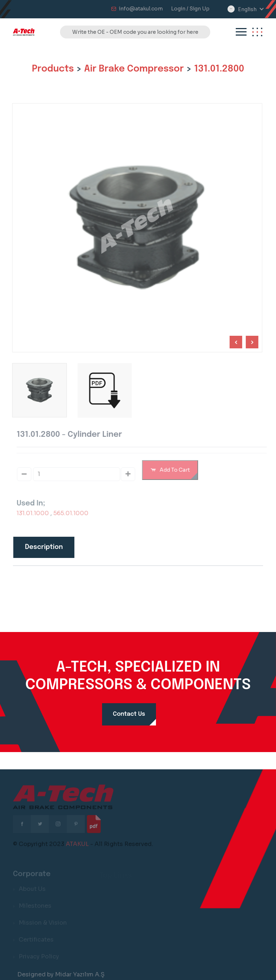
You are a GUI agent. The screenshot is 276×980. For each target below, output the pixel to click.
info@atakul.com (141, 9)
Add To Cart (173, 470)
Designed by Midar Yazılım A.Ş (61, 974)
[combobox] (250, 10)
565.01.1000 (74, 513)
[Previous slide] (251, 342)
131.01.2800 (219, 69)
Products (53, 69)
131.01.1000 (36, 513)
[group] (103, 390)
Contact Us (129, 714)
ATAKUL (77, 847)
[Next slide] (235, 342)
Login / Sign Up (190, 9)
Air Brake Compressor (134, 69)
